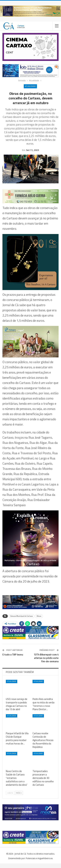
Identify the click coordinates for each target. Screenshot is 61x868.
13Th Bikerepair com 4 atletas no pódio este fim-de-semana (46, 662)
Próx (19, 798)
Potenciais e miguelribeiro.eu (39, 863)
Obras (39, 621)
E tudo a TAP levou (13, 659)
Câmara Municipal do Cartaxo (21, 621)
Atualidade (30, 86)
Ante (10, 798)
